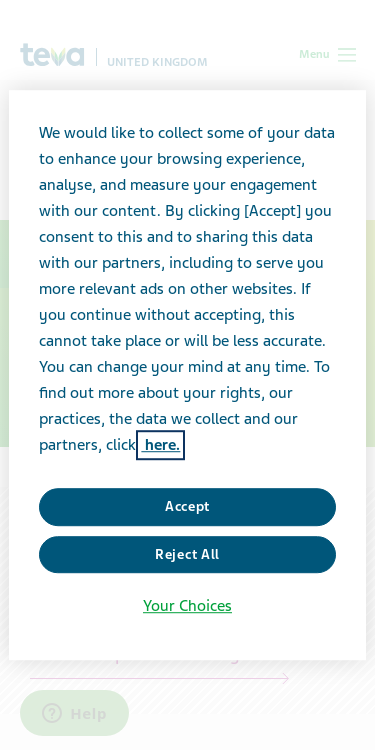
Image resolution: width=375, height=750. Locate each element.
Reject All (187, 554)
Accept (187, 506)
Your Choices (187, 606)
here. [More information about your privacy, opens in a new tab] (160, 445)
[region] (187, 375)
